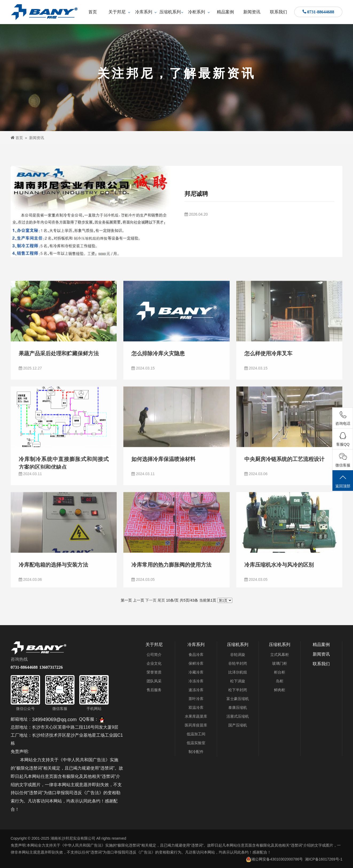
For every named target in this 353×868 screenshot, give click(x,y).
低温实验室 (196, 743)
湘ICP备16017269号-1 (324, 859)
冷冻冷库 (196, 681)
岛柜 (280, 681)
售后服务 (154, 690)
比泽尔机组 (238, 672)
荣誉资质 (154, 672)
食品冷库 (196, 655)
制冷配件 (196, 752)
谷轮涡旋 (238, 655)
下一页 (151, 600)
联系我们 (279, 12)
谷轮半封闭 (238, 663)
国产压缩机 (238, 725)
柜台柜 (280, 672)
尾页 (161, 600)
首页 (93, 12)
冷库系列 (144, 12)
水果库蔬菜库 (196, 716)
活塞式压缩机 (238, 716)
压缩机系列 (170, 12)
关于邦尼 (117, 12)
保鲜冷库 (196, 663)
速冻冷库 (196, 690)
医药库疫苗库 (196, 725)
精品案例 (225, 12)
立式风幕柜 (280, 655)
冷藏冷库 (196, 672)
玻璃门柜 (280, 663)
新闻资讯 (252, 12)
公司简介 (154, 655)
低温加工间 (196, 734)
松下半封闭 (238, 690)
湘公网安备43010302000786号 (274, 859)
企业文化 (154, 663)
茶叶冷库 (196, 699)
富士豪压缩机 (238, 699)
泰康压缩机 (238, 708)
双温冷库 (196, 708)
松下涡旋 (238, 681)
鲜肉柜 (280, 690)
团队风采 (154, 681)
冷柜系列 (197, 12)
